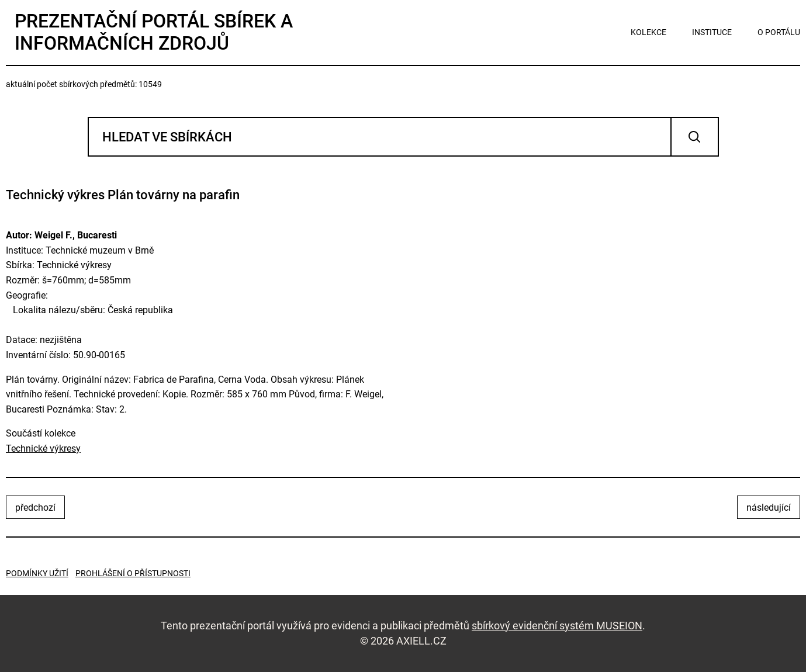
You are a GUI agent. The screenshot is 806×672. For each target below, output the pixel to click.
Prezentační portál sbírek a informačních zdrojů (154, 32)
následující (769, 508)
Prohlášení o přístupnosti (133, 573)
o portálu (779, 32)
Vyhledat (695, 137)
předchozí (35, 508)
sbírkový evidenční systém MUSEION (557, 626)
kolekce (648, 32)
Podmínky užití (37, 573)
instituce (712, 32)
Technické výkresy (43, 448)
